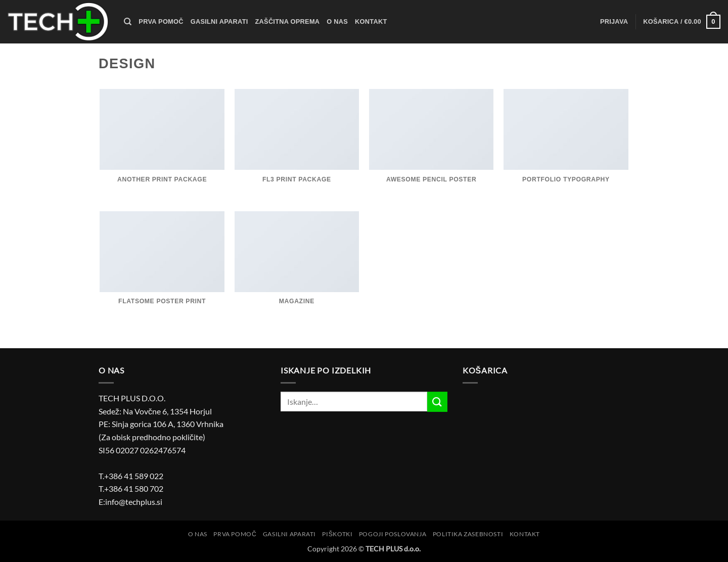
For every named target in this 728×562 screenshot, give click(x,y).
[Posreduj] (437, 402)
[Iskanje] (128, 22)
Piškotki (337, 534)
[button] (614, 22)
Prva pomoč (161, 21)
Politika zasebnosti (468, 534)
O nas (337, 21)
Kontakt (371, 21)
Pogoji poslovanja (393, 534)
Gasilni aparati (219, 21)
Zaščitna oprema (288, 21)
